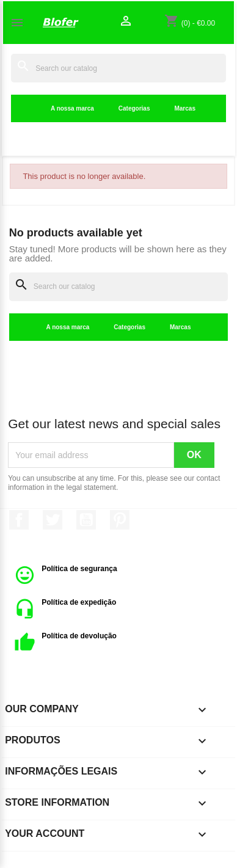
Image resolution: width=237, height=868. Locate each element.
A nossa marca (72, 108)
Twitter (53, 520)
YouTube (86, 520)
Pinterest (120, 520)
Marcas (184, 108)
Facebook (19, 520)
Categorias (134, 108)
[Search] (119, 68)
